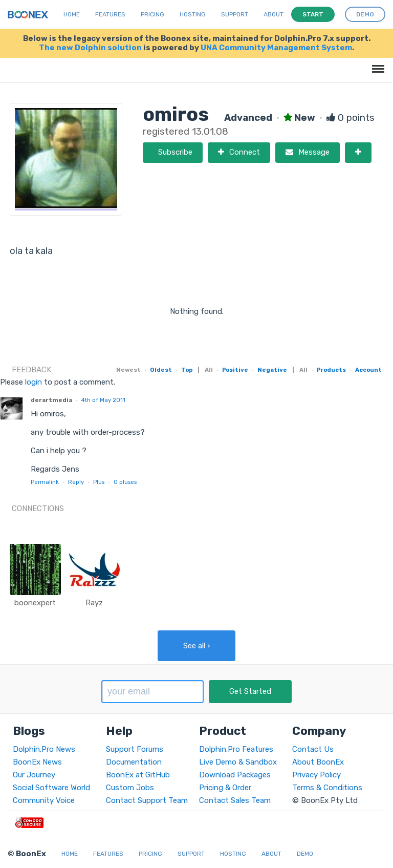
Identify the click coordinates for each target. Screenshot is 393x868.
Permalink (45, 482)
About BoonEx (318, 762)
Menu (376, 64)
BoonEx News (37, 762)
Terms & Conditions (327, 788)
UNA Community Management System (276, 48)
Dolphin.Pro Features (236, 749)
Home (72, 14)
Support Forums (135, 749)
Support (235, 14)
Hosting (193, 14)
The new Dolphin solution (90, 48)
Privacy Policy (316, 775)
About (274, 14)
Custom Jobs (130, 788)
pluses (125, 482)
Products (331, 370)
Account (368, 370)
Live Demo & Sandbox (238, 762)
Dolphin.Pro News (44, 749)
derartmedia (51, 400)
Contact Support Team (147, 800)
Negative (272, 370)
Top (187, 370)
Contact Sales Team (235, 800)
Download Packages (235, 775)
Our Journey (34, 775)
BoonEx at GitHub (138, 775)
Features (110, 14)
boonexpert (35, 603)
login (34, 382)
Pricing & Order (225, 788)
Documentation (134, 762)
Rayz (94, 603)
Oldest (161, 370)
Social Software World (51, 788)
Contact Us (313, 749)
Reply (76, 482)
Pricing (152, 14)
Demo (305, 854)
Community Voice (44, 800)
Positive (235, 370)
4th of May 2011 (103, 400)
